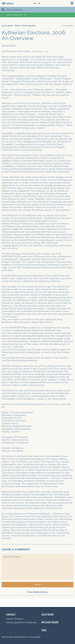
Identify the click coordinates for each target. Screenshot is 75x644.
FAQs (44, 630)
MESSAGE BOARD (50, 623)
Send (38, 585)
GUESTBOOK (48, 615)
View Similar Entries (37, 592)
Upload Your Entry (16, 15)
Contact (11, 615)
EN (35, 3)
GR (39, 3)
